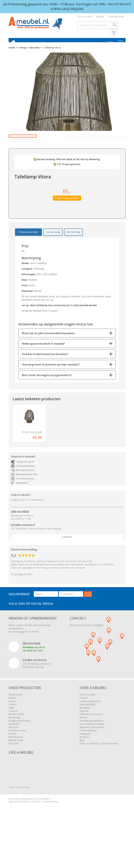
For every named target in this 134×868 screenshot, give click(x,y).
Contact (67, 569)
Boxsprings (14, 749)
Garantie (84, 742)
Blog (82, 772)
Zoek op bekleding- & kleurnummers (99, 775)
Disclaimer (36, 833)
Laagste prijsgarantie (90, 733)
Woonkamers (16, 726)
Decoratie (14, 775)
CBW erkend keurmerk (91, 746)
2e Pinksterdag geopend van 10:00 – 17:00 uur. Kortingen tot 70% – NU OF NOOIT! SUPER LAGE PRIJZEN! (67, 7)
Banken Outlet (16, 772)
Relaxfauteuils (16, 769)
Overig (21, 49)
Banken (13, 729)
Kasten (12, 733)
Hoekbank (14, 756)
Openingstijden (87, 736)
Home (12, 49)
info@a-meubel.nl (23, 556)
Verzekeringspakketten (91, 752)
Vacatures (85, 769)
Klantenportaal (116, 17)
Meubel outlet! (16, 746)
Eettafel (13, 765)
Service (83, 749)
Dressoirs (14, 759)
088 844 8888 (20, 543)
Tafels (12, 739)
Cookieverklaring (88, 762)
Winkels (100, 17)
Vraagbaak (85, 765)
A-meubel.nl (45, 830)
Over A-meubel (84, 17)
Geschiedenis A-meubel (92, 756)
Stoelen (13, 736)
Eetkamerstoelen (18, 762)
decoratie (33, 49)
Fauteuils (13, 742)
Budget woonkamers (19, 752)
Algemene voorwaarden (92, 759)
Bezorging (85, 739)
